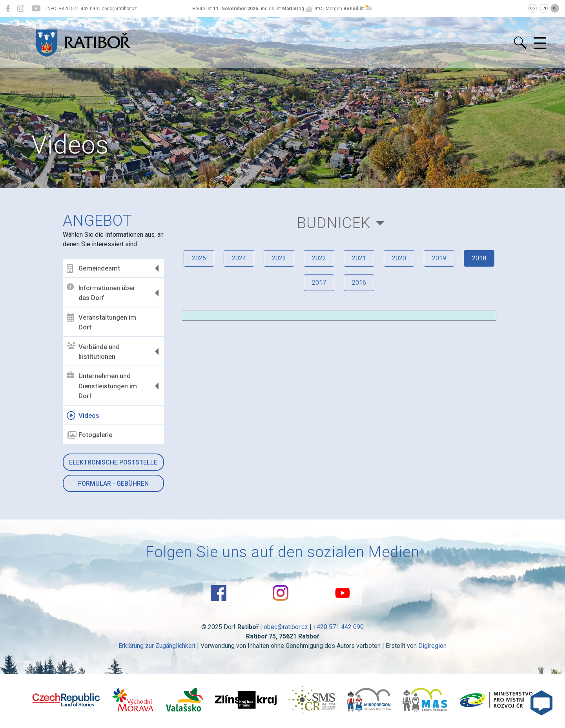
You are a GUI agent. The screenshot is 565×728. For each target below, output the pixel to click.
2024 (239, 258)
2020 (399, 258)
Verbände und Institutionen (93, 351)
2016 (359, 283)
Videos (83, 415)
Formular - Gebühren (113, 484)
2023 (279, 258)
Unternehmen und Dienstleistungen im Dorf (102, 386)
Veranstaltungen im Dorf (101, 322)
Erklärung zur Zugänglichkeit (157, 646)
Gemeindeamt (93, 269)
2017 (319, 283)
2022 (319, 258)
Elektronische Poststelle (113, 462)
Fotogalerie (89, 435)
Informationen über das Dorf (101, 293)
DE (555, 8)
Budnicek (334, 223)
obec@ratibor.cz (286, 627)
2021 (359, 258)
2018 (479, 258)
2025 (199, 258)
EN (544, 8)
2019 (439, 258)
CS (532, 8)
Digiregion (432, 646)
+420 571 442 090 (338, 627)
